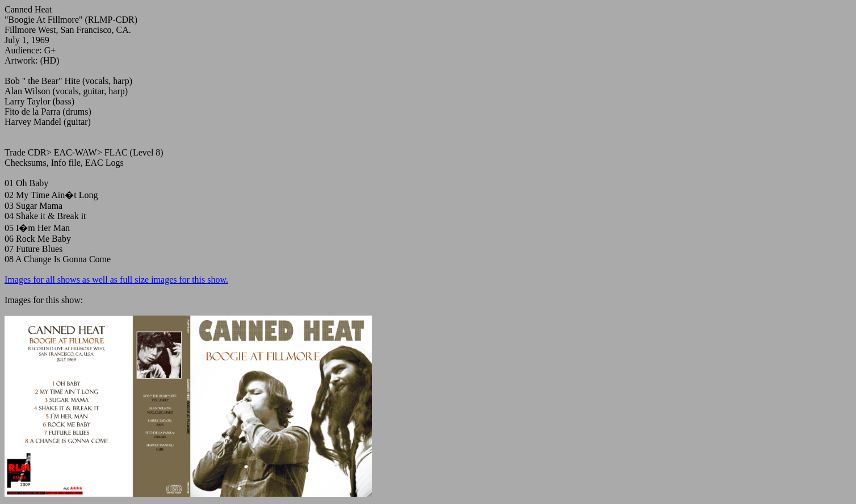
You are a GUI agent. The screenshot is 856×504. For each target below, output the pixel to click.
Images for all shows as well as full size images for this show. (116, 280)
